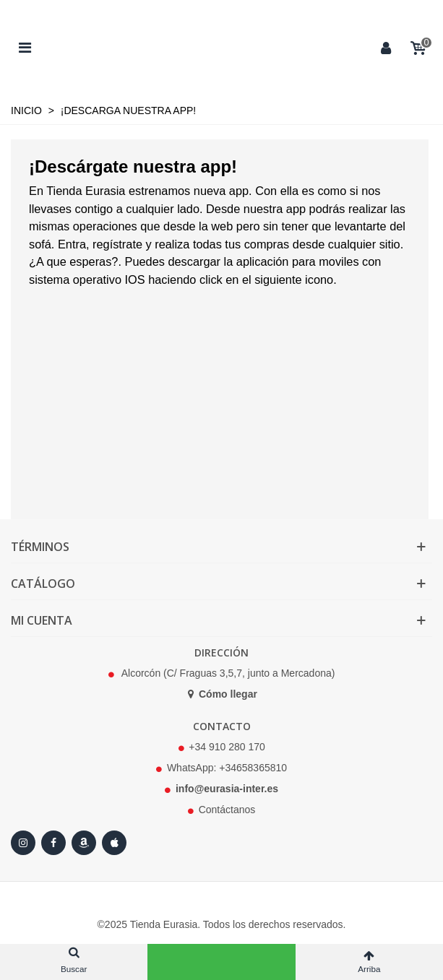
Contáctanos (227, 810)
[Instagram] (23, 843)
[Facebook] (53, 843)
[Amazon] (84, 843)
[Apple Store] (114, 843)
